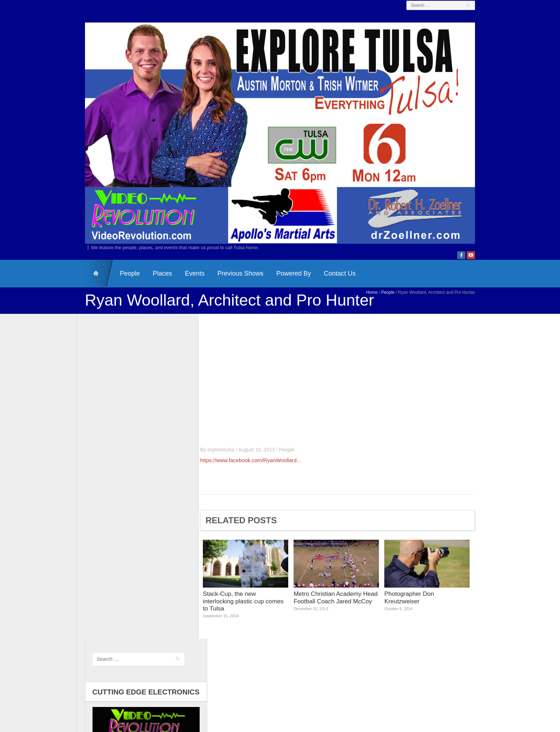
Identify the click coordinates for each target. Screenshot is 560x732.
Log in (91, 618)
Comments (102, 638)
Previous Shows (232, 283)
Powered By (285, 283)
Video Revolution (267, 689)
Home (380, 302)
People (121, 283)
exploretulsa (229, 459)
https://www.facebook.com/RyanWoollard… (260, 470)
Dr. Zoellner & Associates (334, 689)
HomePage (91, 283)
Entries (97, 628)
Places (154, 283)
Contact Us (331, 283)
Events (186, 283)
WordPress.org (101, 648)
